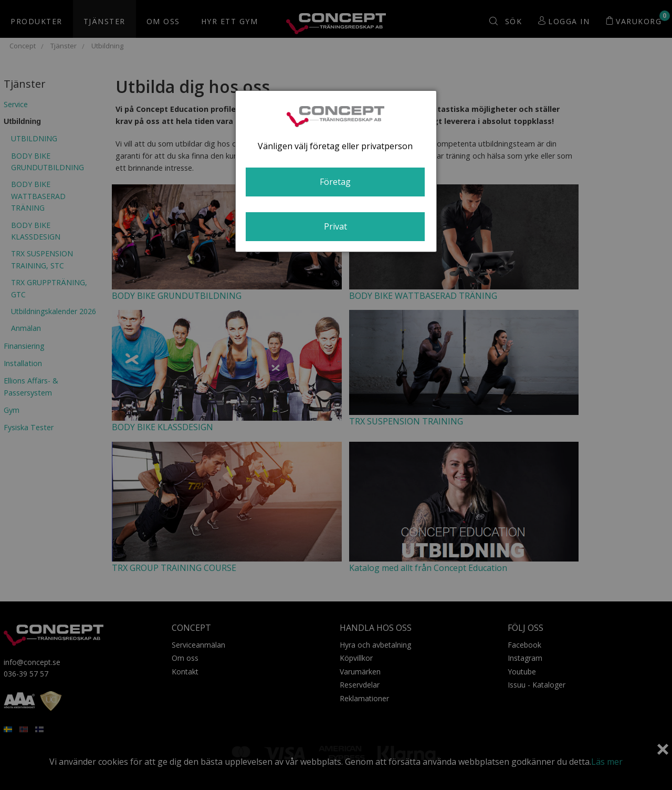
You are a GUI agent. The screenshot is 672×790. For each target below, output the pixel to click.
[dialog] (336, 171)
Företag (335, 182)
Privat (335, 226)
